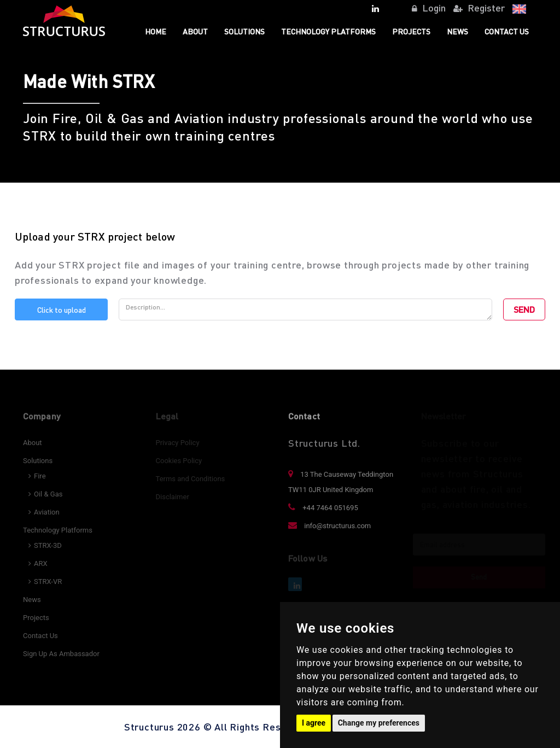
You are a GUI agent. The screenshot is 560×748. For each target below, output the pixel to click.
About (195, 31)
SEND (524, 309)
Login (429, 7)
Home (156, 31)
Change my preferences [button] (379, 723)
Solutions (244, 31)
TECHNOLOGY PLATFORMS (328, 31)
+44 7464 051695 (323, 508)
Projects (411, 31)
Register (479, 7)
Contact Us (507, 31)
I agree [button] (314, 723)
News (457, 31)
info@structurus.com (329, 526)
